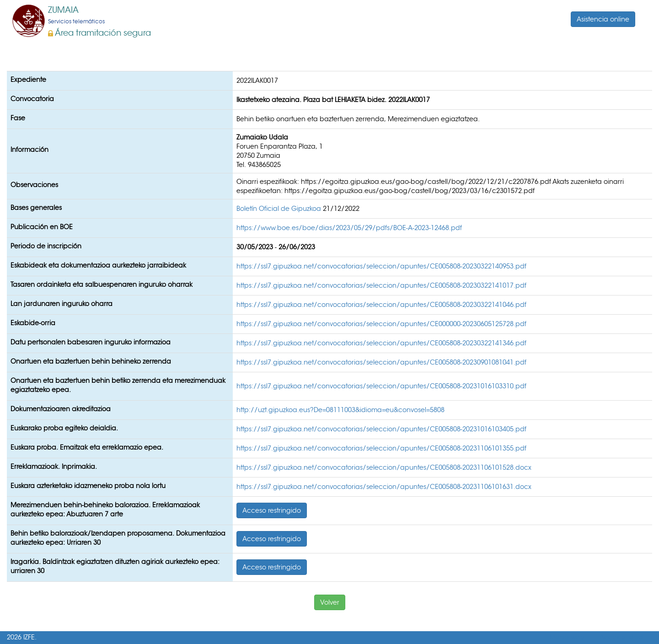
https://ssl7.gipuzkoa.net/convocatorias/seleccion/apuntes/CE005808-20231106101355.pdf (381, 448)
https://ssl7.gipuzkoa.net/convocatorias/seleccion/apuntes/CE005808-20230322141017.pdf (381, 285)
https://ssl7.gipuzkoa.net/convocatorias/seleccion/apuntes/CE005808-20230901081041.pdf (381, 362)
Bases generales (36, 208)
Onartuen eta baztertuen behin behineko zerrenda (91, 361)
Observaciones (34, 185)
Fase (18, 118)
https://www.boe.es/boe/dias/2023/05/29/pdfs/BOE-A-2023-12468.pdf (349, 228)
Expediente (28, 80)
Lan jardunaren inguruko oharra (62, 304)
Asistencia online (603, 19)
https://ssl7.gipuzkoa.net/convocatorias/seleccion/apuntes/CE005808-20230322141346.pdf (381, 343)
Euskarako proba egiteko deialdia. (64, 428)
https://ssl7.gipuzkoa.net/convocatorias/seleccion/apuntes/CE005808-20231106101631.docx (384, 487)
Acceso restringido (272, 510)
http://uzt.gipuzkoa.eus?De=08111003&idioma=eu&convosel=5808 (340, 410)
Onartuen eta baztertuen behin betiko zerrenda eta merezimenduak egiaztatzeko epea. (118, 385)
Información (29, 150)
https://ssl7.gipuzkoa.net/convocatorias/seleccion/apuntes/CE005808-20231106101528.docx (384, 467)
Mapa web (567, 637)
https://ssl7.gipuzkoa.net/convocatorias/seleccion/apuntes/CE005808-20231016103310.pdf (381, 386)
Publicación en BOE (42, 227)
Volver (330, 602)
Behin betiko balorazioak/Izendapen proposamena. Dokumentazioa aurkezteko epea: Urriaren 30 (118, 538)
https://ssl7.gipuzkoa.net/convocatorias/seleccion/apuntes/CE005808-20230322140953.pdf (381, 266)
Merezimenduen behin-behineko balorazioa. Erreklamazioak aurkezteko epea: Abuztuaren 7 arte (105, 510)
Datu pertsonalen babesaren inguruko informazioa (91, 342)
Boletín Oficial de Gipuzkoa (280, 209)
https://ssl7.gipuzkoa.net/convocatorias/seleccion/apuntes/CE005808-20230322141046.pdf (381, 305)
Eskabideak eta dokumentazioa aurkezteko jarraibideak (98, 265)
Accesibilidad (621, 637)
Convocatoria (32, 99)
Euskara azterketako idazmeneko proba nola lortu (88, 486)
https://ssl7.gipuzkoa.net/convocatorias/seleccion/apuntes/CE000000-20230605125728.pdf (381, 324)
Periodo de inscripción (46, 246)
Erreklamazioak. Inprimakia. (54, 467)
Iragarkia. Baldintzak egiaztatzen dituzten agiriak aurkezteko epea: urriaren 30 (115, 566)
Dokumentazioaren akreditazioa (61, 409)
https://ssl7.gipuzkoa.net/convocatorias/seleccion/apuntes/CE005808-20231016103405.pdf (381, 429)
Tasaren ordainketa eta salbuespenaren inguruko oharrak (102, 284)
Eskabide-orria (33, 323)
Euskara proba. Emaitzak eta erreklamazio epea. (87, 447)
